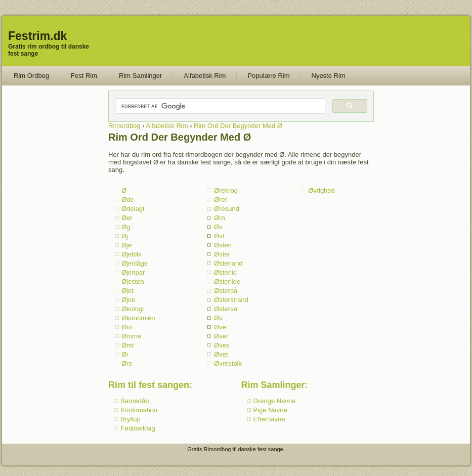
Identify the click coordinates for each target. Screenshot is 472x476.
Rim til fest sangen (149, 385)
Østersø (226, 309)
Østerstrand (231, 300)
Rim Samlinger (140, 76)
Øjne (128, 300)
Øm (127, 327)
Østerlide (227, 282)
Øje (126, 245)
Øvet (221, 354)
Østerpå (226, 291)
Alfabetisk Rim (205, 76)
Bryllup (131, 419)
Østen (223, 245)
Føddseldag (138, 428)
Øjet (127, 291)
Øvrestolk (228, 363)
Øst (219, 236)
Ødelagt (133, 209)
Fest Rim (84, 76)
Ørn (220, 218)
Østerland (228, 263)
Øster (222, 254)
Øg (126, 227)
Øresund (227, 209)
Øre (127, 363)
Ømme (131, 336)
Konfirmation (139, 410)
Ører (221, 200)
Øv (218, 318)
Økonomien (138, 318)
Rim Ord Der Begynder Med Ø (238, 126)
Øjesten (133, 282)
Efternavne (269, 419)
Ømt (128, 345)
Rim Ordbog (31, 76)
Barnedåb (135, 401)
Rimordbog (124, 126)
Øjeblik (132, 254)
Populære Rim (268, 76)
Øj (125, 236)
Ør (125, 354)
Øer (127, 218)
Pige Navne (270, 410)
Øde (128, 200)
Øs (218, 227)
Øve (220, 327)
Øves (222, 345)
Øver (221, 336)
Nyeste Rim (329, 76)
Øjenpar (133, 272)
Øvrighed (321, 190)
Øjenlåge (135, 263)
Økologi (133, 309)
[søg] (220, 106)
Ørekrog (226, 190)
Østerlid (225, 272)
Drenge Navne (275, 401)
